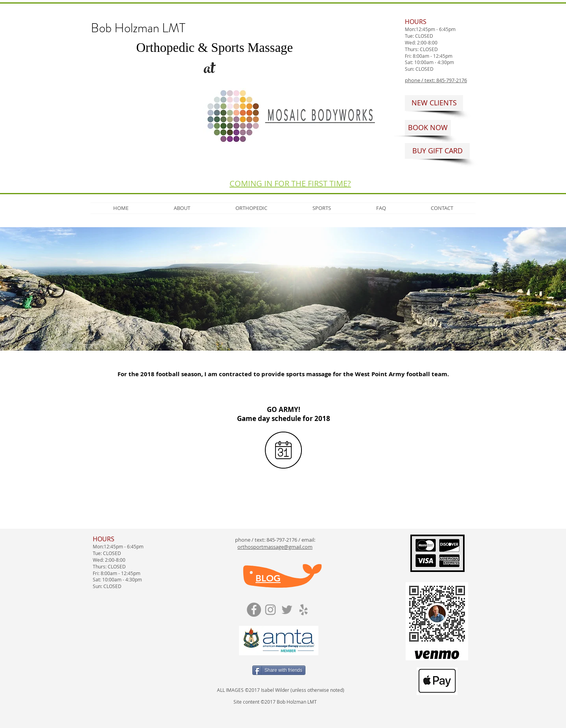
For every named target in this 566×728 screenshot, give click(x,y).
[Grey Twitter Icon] (287, 610)
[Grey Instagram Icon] (270, 610)
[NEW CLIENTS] (434, 103)
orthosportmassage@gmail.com (275, 547)
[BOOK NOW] (428, 128)
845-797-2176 (282, 540)
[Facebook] (254, 610)
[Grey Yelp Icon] (303, 610)
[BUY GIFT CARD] (437, 151)
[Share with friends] (279, 670)
